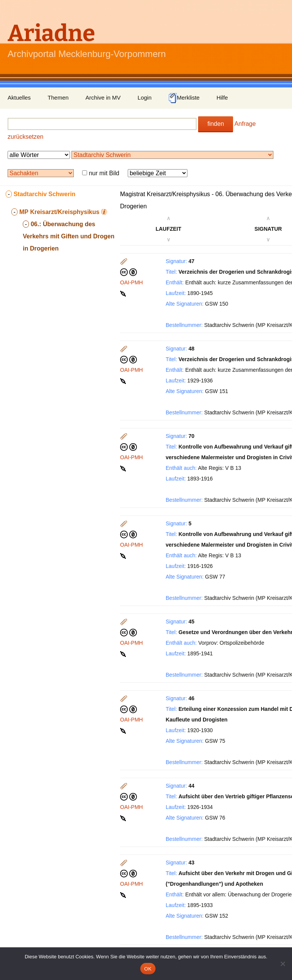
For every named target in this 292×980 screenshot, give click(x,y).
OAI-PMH (132, 282)
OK (148, 969)
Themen (58, 98)
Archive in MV (103, 98)
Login (145, 98)
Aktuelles (19, 98)
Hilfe (222, 98)
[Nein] (282, 964)
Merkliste (184, 98)
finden (216, 124)
